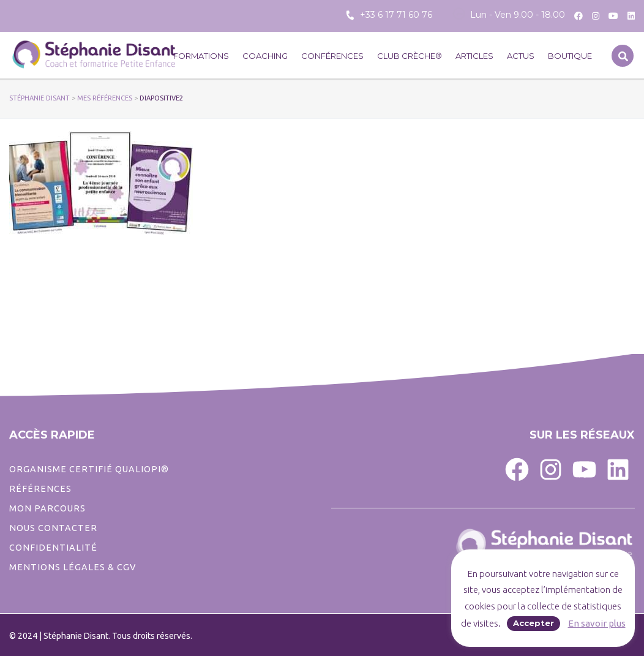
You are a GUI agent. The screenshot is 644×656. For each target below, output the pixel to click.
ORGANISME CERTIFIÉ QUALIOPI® (89, 469)
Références (40, 489)
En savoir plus (597, 623)
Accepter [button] (534, 623)
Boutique (570, 56)
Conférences (332, 56)
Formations (201, 56)
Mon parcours (47, 508)
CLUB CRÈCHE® (410, 56)
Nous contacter (53, 528)
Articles (474, 56)
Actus (521, 56)
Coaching (265, 56)
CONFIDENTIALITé (53, 548)
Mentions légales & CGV (73, 567)
